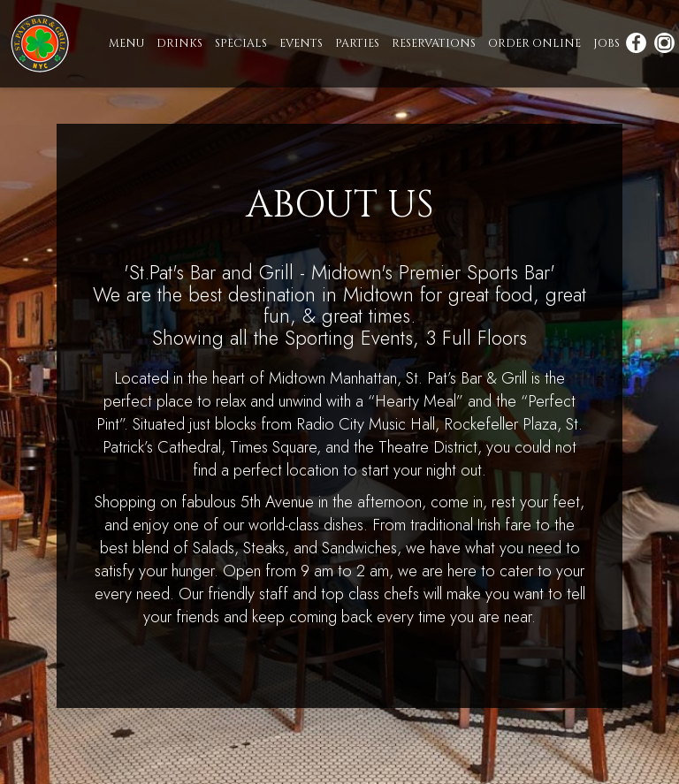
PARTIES (358, 44)
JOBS (607, 44)
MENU (127, 44)
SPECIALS (242, 44)
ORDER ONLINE (535, 44)
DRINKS (180, 44)
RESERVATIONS (435, 44)
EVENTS (302, 44)
